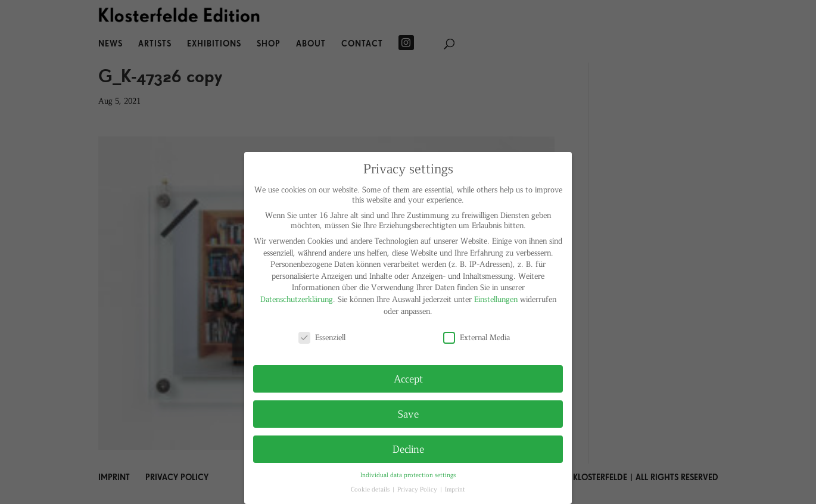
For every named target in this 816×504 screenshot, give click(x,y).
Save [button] (408, 413)
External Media (476, 337)
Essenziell (322, 337)
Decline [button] (408, 449)
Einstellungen (496, 299)
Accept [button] (408, 378)
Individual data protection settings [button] (408, 475)
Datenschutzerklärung (297, 299)
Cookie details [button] (371, 489)
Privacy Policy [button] (418, 489)
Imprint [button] (455, 489)
